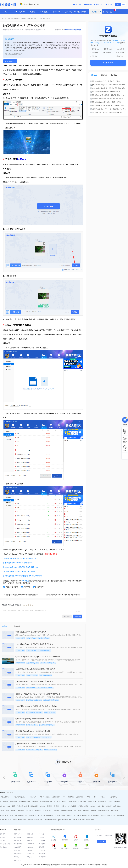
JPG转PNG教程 (20, 638)
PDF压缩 (116, 43)
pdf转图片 (35, 802)
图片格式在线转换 (60, 815)
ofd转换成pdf (90, 820)
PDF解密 (29, 841)
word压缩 (86, 811)
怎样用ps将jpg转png (32, 725)
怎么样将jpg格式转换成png (48, 663)
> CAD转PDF (107, 53)
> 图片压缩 (94, 56)
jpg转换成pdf (82, 802)
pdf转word (117, 802)
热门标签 (114, 75)
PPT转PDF (42, 850)
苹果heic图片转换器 (23, 806)
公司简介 (3, 834)
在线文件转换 (4, 815)
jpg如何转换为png (31, 650)
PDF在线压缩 (34, 806)
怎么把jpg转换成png (44, 638)
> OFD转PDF (120, 53)
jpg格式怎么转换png (32, 675)
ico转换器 (56, 811)
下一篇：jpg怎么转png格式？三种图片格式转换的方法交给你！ (64, 595)
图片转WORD (18, 854)
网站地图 (99, 865)
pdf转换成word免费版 (21, 815)
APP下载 (98, 4)
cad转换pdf (50, 815)
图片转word (120, 815)
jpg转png (21, 159)
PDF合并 (29, 857)
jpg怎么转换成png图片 (33, 663)
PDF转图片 (42, 834)
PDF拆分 (63, 806)
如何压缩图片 (80, 797)
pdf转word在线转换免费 (35, 820)
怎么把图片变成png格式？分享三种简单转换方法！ (21, 558)
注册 (123, 4)
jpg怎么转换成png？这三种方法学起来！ (38, 18)
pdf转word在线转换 (67, 811)
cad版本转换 (100, 806)
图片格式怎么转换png (51, 750)
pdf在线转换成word (103, 811)
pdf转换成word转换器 (83, 815)
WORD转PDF (31, 844)
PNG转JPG (42, 854)
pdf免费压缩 (41, 815)
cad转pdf (92, 806)
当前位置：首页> (6, 18)
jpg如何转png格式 (31, 688)
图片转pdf (57, 802)
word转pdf (41, 797)
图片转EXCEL (31, 854)
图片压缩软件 (73, 802)
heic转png (14, 811)
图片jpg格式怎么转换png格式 (34, 712)
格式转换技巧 (14, 802)
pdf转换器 (109, 806)
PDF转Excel (98, 43)
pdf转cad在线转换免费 (65, 820)
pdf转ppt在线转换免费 (50, 820)
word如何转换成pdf (113, 797)
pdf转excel (21, 811)
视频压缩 (49, 806)
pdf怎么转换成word (6, 797)
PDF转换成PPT (19, 837)
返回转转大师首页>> (52, 554)
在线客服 (101, 842)
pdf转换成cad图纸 (83, 806)
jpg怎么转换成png (11, 587)
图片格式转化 (115, 811)
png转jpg (95, 797)
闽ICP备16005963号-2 (89, 865)
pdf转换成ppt (117, 806)
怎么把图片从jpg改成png (33, 737)
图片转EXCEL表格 (6, 820)
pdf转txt (103, 815)
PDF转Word (116, 40)
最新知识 (104, 75)
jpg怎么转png (39, 587)
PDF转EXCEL (31, 837)
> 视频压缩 (119, 56)
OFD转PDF (29, 811)
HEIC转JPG (30, 850)
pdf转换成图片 (72, 806)
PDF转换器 (25, 581)
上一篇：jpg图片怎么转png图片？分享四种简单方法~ (21, 595)
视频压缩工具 (111, 815)
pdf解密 (88, 797)
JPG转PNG (30, 847)
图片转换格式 (4, 802)
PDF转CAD (108, 43)
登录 (118, 4)
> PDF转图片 (120, 49)
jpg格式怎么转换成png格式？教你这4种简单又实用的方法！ (24, 576)
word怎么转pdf (32, 797)
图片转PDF (18, 841)
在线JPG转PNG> (18, 18)
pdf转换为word (71, 815)
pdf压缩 (110, 802)
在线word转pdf (92, 802)
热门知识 (94, 75)
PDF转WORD (18, 834)
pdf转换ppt (102, 797)
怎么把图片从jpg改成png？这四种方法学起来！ (19, 571)
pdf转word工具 (102, 802)
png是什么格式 (47, 811)
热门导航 (77, 4)
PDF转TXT (18, 860)
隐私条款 (3, 841)
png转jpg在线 (95, 815)
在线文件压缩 (78, 811)
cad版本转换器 (11, 806)
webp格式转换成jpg (79, 820)
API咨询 (88, 4)
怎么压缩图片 (56, 797)
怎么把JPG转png (46, 737)
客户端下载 (3, 847)
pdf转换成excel (5, 811)
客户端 (109, 4)
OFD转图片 (38, 811)
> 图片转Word (95, 49)
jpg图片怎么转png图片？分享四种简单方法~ (18, 563)
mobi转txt (93, 811)
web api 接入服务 (5, 844)
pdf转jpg (43, 806)
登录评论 (78, 617)
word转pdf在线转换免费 (20, 820)
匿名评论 (67, 617)
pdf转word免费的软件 (68, 797)
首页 (6, 12)
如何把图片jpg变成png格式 (45, 688)
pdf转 (11, 815)
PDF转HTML (43, 857)
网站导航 (105, 865)
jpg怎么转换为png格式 (44, 650)
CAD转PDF (42, 841)
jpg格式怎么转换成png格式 (51, 700)
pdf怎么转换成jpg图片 (19, 797)
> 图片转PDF (94, 53)
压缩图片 (48, 797)
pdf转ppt (3, 806)
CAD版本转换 (18, 844)
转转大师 (32, 30)
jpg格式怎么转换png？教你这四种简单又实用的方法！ (22, 567)
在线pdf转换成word (25, 802)
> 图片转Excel (108, 49)
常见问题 (3, 837)
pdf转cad (64, 802)
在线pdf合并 (32, 815)
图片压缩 (56, 806)
